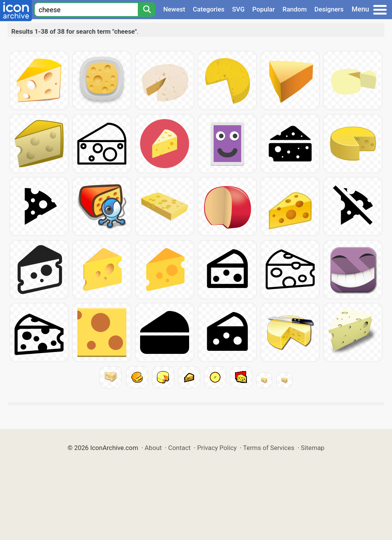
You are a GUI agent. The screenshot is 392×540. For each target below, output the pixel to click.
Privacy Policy (217, 448)
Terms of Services (269, 448)
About (153, 448)
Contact (179, 448)
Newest (174, 9)
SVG (238, 9)
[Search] (147, 10)
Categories (209, 9)
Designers (329, 9)
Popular (264, 9)
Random (295, 9)
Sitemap (313, 448)
